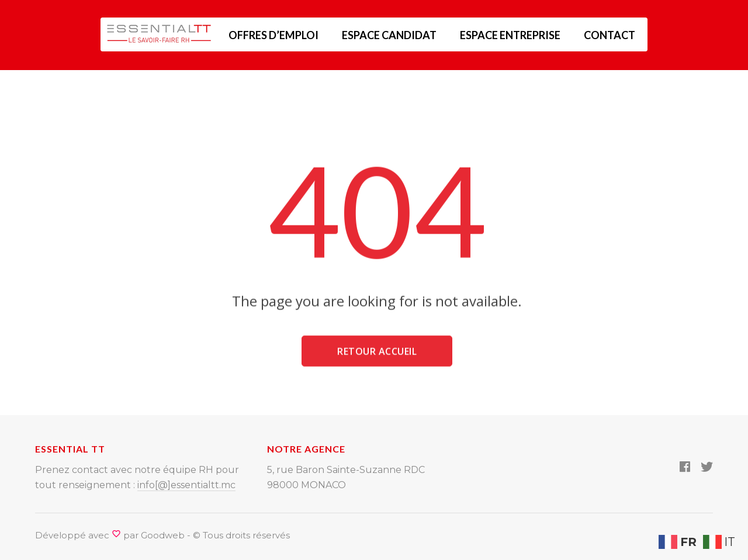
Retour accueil (377, 354)
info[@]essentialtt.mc (186, 485)
